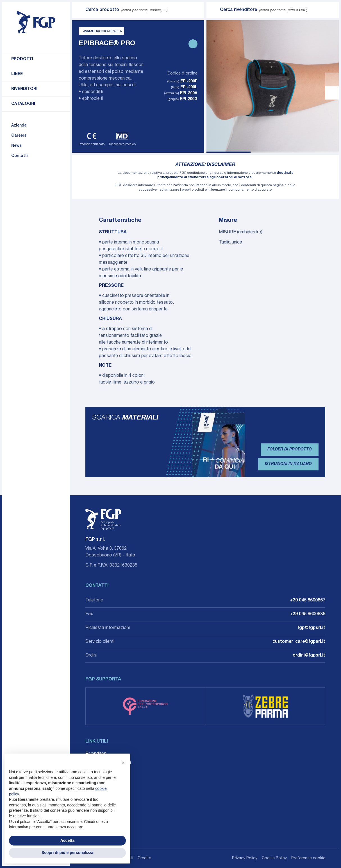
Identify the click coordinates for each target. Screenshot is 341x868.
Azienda (19, 126)
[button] (123, 763)
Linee (17, 74)
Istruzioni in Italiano (288, 464)
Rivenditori (24, 89)
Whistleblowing (100, 781)
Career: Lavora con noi (108, 763)
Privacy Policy (245, 858)
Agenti (92, 772)
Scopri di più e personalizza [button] (67, 853)
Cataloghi (23, 104)
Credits (145, 858)
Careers (19, 136)
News (16, 146)
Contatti (20, 156)
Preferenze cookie (308, 858)
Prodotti (22, 59)
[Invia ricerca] (79, 10)
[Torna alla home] (36, 22)
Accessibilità (98, 790)
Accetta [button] (68, 840)
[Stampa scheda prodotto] (193, 44)
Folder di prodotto (290, 450)
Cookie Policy (274, 858)
